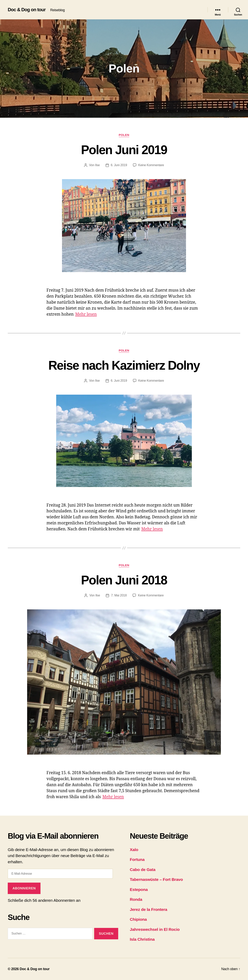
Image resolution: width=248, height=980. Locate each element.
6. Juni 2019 (119, 165)
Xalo (134, 850)
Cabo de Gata (143, 870)
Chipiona (138, 919)
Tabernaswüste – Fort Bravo (156, 879)
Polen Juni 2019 (124, 150)
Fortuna (137, 859)
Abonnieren (24, 888)
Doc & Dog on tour (27, 10)
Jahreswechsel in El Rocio (155, 929)
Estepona (139, 889)
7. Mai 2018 (119, 595)
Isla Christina (142, 939)
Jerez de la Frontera (149, 909)
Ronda (136, 899)
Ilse (97, 165)
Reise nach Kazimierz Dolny (124, 365)
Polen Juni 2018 (124, 580)
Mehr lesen (86, 314)
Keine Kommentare (151, 165)
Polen (124, 135)
